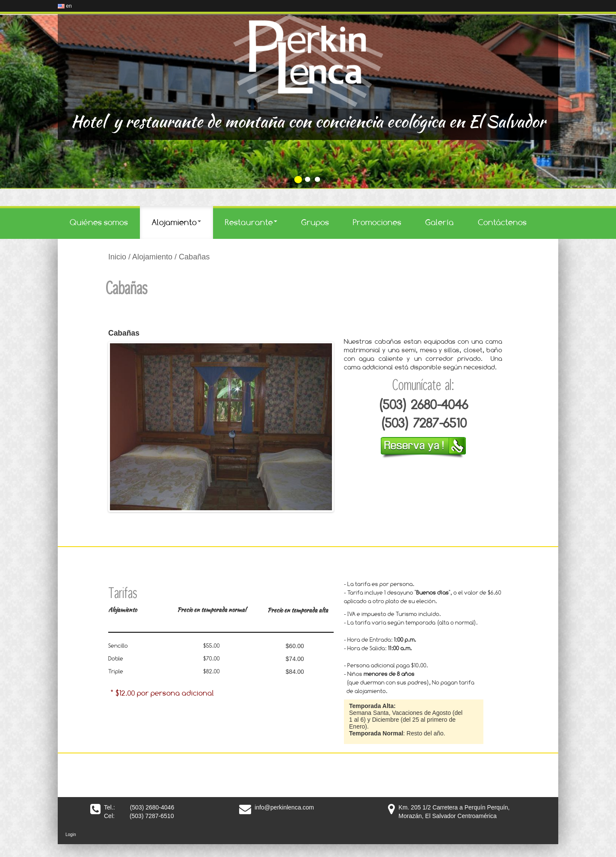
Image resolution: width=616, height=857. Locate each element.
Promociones (377, 222)
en (65, 6)
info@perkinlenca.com (284, 807)
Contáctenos (502, 222)
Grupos (315, 222)
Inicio (117, 257)
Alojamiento (176, 222)
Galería (440, 222)
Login (71, 835)
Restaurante (251, 222)
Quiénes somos (99, 222)
